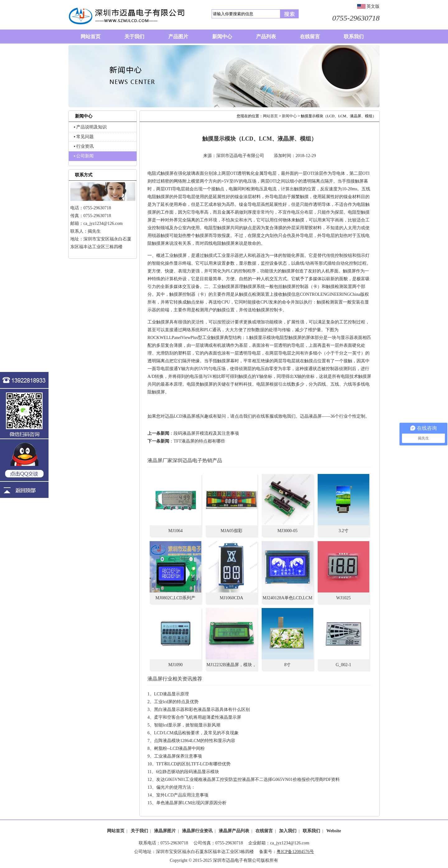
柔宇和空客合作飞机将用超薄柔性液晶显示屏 (198, 717)
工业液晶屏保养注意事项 (178, 756)
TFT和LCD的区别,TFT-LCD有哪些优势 (193, 764)
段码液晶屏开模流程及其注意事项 (206, 433)
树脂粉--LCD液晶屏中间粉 (179, 748)
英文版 (373, 6)
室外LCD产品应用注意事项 (182, 795)
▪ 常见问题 (84, 137)
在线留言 (264, 831)
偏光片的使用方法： (176, 787)
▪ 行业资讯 (84, 146)
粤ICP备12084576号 (295, 852)
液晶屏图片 (165, 831)
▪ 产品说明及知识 (90, 127)
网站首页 (270, 116)
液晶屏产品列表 (234, 831)
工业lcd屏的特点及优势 (176, 702)
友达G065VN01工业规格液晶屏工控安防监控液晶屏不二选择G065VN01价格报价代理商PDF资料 (248, 780)
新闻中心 (289, 116)
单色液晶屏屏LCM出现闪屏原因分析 (191, 803)
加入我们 (288, 831)
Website (334, 831)
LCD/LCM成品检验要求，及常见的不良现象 (196, 733)
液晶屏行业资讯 (197, 831)
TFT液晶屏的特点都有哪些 (199, 441)
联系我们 (311, 831)
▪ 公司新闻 (84, 156)
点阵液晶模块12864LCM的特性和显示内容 (195, 741)
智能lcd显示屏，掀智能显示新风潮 (187, 725)
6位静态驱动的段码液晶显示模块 (187, 772)
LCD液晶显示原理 (171, 694)
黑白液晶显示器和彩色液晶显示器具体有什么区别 (202, 710)
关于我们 (139, 831)
